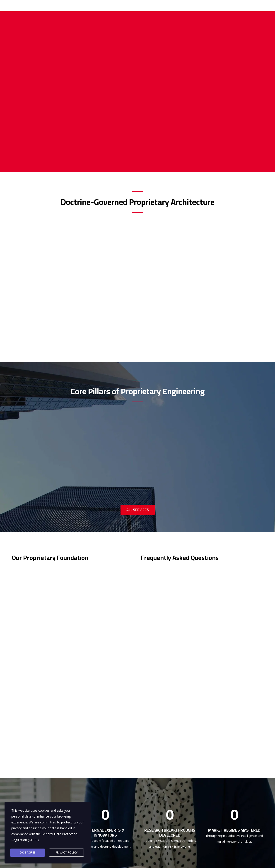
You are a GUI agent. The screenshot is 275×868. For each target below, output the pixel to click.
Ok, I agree (28, 853)
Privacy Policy (67, 853)
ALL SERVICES (138, 510)
